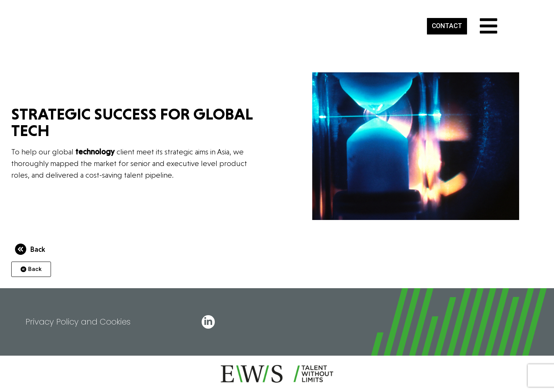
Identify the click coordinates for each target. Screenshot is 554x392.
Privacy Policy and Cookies (78, 322)
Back (37, 249)
